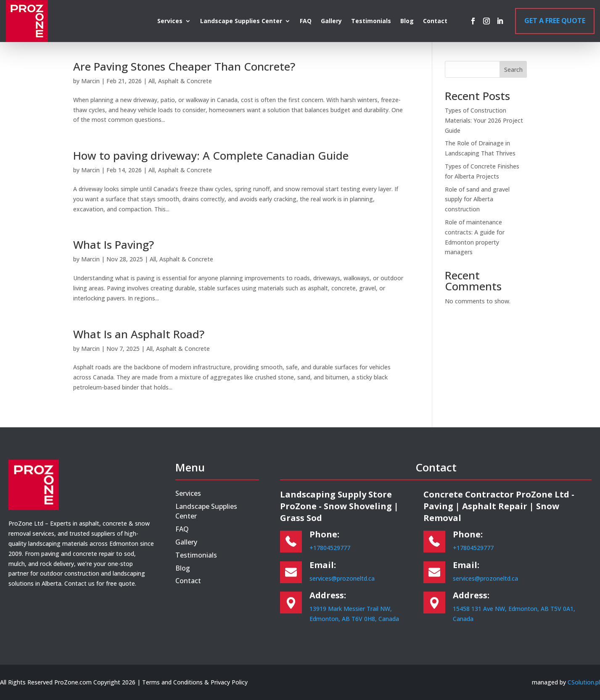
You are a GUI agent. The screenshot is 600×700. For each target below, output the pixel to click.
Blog (407, 21)
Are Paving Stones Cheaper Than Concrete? (184, 66)
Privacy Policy (229, 682)
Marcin (90, 81)
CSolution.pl (584, 682)
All (152, 81)
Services (170, 21)
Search (513, 70)
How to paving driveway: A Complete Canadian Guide (211, 155)
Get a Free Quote (555, 21)
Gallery (331, 21)
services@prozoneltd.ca (342, 578)
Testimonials (371, 21)
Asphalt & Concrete (185, 81)
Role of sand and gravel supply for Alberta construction (477, 199)
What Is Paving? (114, 245)
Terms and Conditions (172, 682)
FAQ (306, 21)
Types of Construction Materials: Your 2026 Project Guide (484, 120)
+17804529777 (330, 548)
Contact (435, 21)
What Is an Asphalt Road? (139, 334)
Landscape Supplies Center (241, 21)
